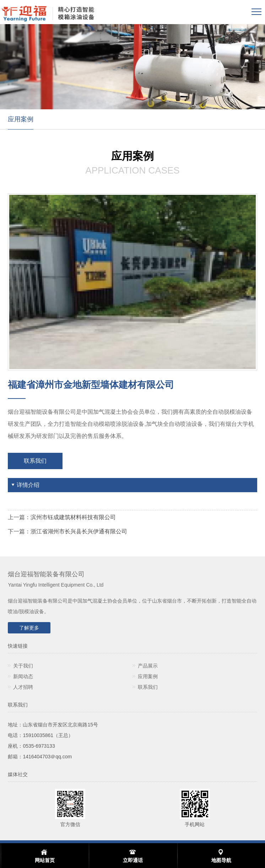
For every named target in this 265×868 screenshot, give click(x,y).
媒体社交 (18, 774)
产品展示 (148, 666)
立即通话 (133, 860)
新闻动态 (23, 676)
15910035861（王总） (48, 735)
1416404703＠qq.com (47, 757)
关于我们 (23, 666)
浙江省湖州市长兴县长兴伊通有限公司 (79, 531)
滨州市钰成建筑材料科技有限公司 (73, 517)
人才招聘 (23, 687)
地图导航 (221, 860)
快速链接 (18, 646)
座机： (15, 746)
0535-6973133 (39, 746)
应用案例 (21, 119)
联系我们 (35, 461)
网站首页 (45, 860)
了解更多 (29, 628)
